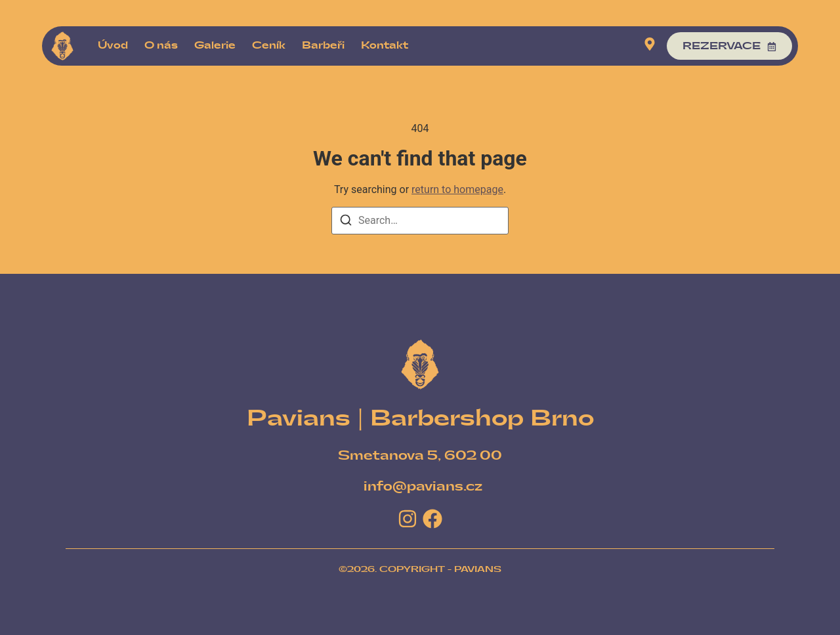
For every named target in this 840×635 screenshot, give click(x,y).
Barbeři (323, 46)
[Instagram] (408, 519)
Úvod (113, 46)
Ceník (269, 46)
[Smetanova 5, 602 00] (420, 456)
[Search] (346, 222)
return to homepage (457, 189)
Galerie (215, 46)
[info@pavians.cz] (423, 487)
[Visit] (650, 46)
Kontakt (385, 46)
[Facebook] (432, 519)
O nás (161, 46)
